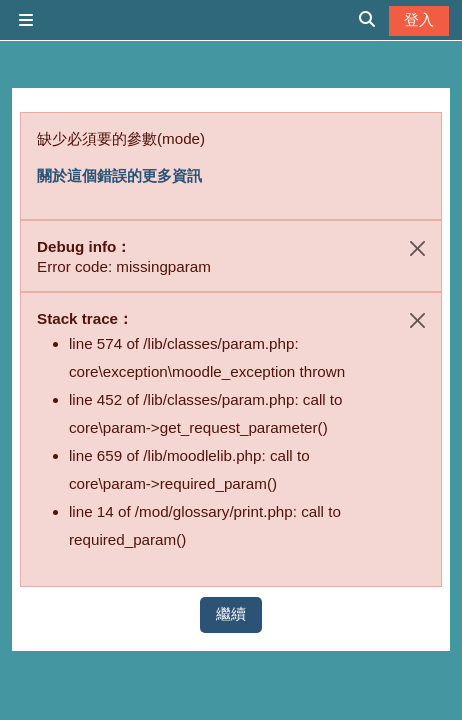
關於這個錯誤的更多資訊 (119, 175)
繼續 (231, 613)
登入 (419, 19)
